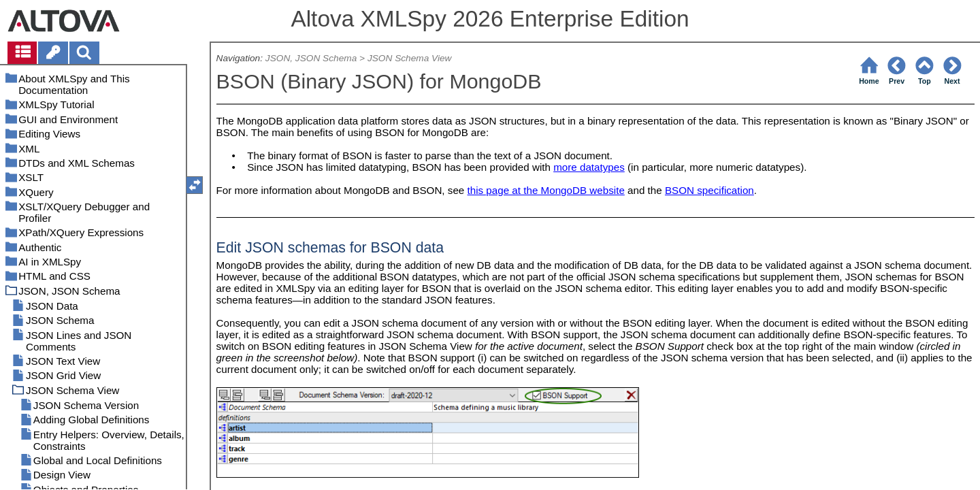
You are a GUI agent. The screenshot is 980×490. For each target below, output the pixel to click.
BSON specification (709, 190)
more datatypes (589, 167)
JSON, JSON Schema (311, 58)
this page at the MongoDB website (546, 190)
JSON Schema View (410, 58)
